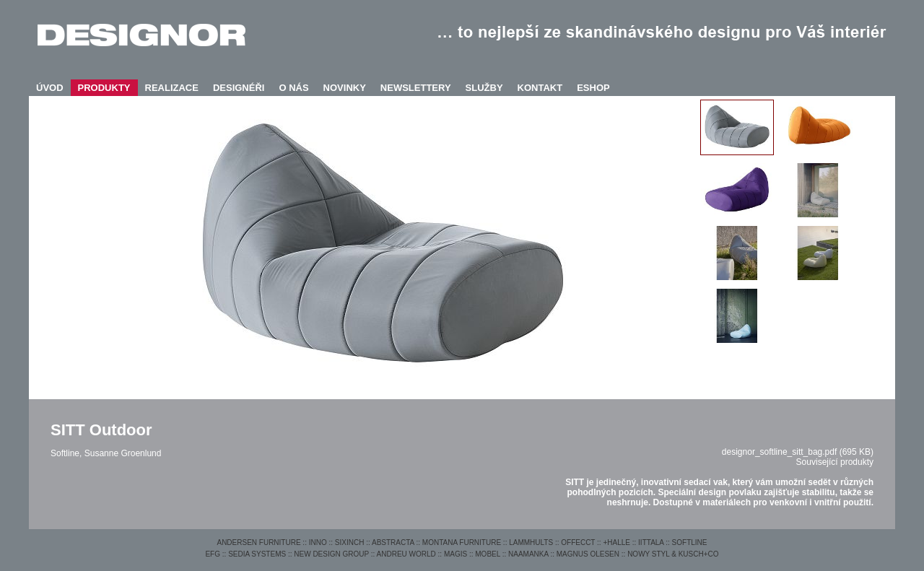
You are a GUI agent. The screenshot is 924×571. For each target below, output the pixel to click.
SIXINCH (350, 542)
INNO (318, 542)
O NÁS (293, 88)
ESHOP (593, 88)
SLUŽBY (484, 88)
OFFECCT (578, 542)
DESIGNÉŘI (239, 88)
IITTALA (651, 542)
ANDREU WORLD (406, 554)
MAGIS (456, 554)
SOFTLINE (690, 542)
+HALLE (616, 542)
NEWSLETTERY (416, 88)
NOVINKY (345, 88)
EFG (213, 554)
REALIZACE (172, 88)
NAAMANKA (528, 554)
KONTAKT (540, 88)
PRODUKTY (104, 88)
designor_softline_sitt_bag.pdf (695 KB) (798, 452)
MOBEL (488, 554)
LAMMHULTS (531, 542)
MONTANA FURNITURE (462, 542)
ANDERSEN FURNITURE (258, 542)
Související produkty (835, 462)
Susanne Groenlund (123, 453)
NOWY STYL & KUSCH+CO (673, 554)
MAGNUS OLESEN (588, 554)
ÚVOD (50, 88)
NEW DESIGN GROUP (331, 554)
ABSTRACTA (393, 542)
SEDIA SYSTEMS (257, 554)
